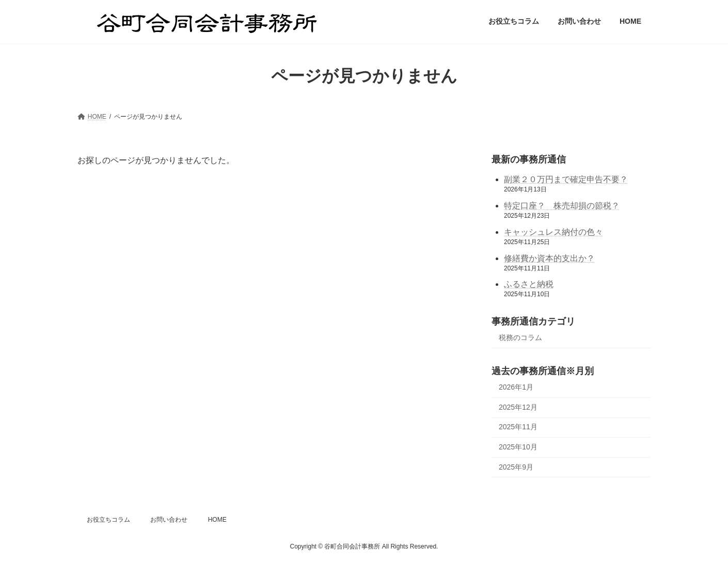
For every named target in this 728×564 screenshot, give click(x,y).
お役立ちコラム (108, 520)
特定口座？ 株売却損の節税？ (562, 206)
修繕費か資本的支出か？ (549, 258)
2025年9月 (516, 466)
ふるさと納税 (529, 284)
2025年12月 (518, 407)
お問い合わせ (169, 520)
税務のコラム (520, 337)
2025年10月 (518, 447)
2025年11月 (518, 427)
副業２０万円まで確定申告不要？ (566, 179)
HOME (217, 520)
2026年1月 (516, 387)
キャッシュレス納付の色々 (553, 231)
